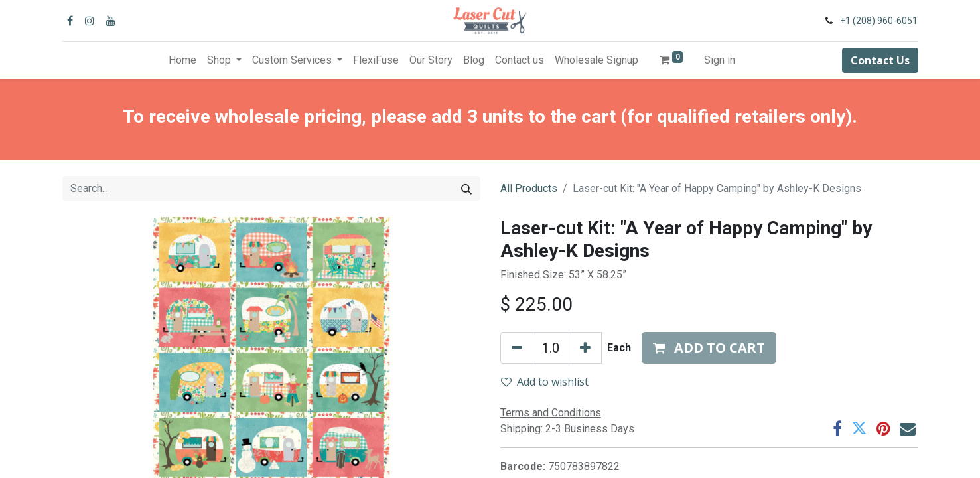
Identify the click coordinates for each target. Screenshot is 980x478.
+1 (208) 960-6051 (879, 21)
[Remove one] (517, 348)
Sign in (720, 60)
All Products (529, 188)
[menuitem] (182, 60)
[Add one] (585, 348)
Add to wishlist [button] (545, 382)
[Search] (466, 189)
